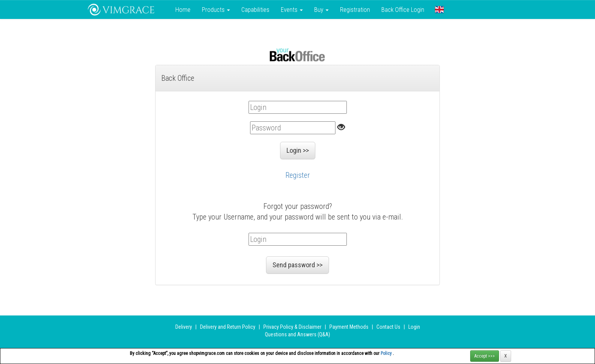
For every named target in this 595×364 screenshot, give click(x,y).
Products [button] (216, 9)
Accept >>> (485, 356)
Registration (355, 9)
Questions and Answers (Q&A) (297, 334)
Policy (387, 353)
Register (298, 175)
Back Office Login (403, 9)
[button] (439, 9)
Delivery (184, 327)
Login (414, 327)
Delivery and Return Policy (228, 327)
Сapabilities (255, 9)
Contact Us (388, 327)
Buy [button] (321, 9)
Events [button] (292, 9)
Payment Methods (349, 327)
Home (183, 9)
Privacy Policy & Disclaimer (292, 327)
